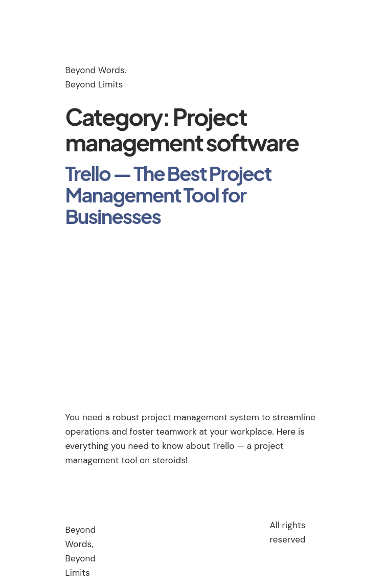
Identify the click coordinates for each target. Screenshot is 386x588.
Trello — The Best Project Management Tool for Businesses (168, 195)
